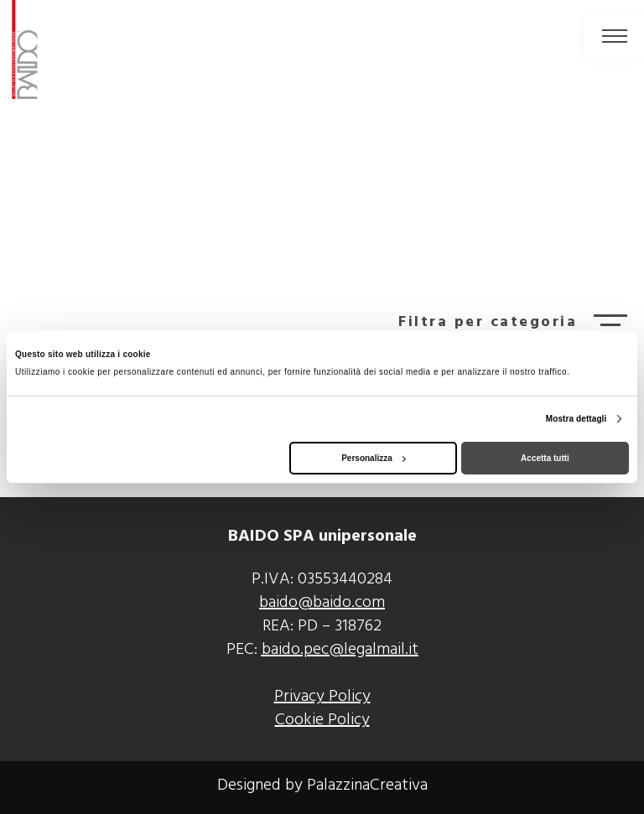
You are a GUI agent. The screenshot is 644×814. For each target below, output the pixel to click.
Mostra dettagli (576, 419)
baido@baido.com (322, 603)
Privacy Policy (322, 697)
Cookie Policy (322, 720)
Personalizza (374, 458)
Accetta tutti (545, 458)
